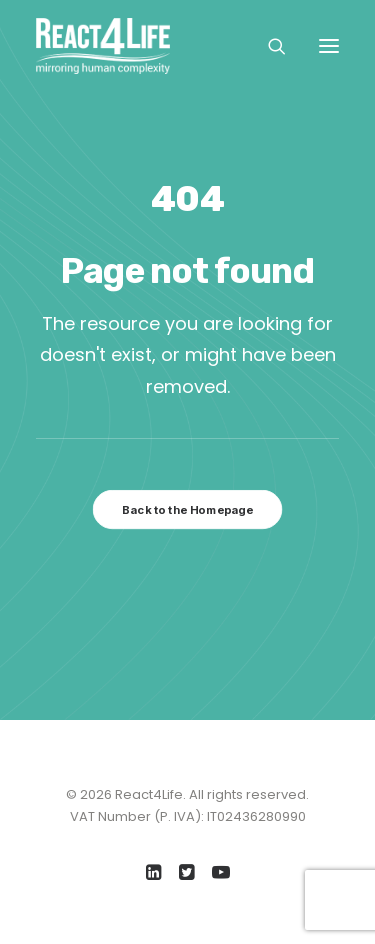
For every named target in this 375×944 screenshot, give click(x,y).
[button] (329, 46)
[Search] (268, 46)
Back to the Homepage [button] (187, 510)
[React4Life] (103, 46)
